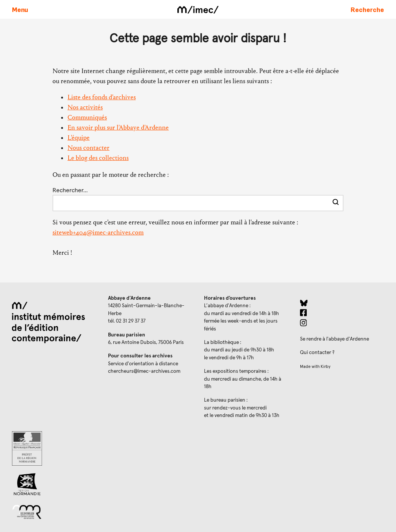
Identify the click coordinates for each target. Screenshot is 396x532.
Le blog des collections (98, 158)
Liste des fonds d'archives (102, 97)
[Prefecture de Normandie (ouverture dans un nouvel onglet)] (54, 448)
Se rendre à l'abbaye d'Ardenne (334, 339)
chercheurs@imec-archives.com (144, 371)
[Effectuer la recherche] (336, 203)
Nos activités (85, 107)
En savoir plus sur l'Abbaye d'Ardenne (118, 128)
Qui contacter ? (317, 353)
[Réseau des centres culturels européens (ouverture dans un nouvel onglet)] (54, 511)
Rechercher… (70, 190)
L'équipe (79, 138)
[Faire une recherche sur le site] (367, 9)
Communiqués (87, 117)
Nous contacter (88, 148)
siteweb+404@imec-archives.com (98, 232)
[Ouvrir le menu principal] (20, 9)
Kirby (325, 367)
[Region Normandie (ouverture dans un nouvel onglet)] (54, 484)
